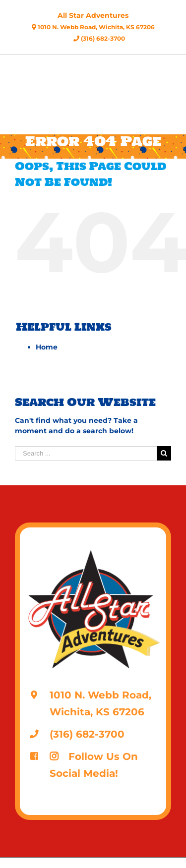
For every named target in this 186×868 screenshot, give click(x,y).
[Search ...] (86, 453)
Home (47, 347)
